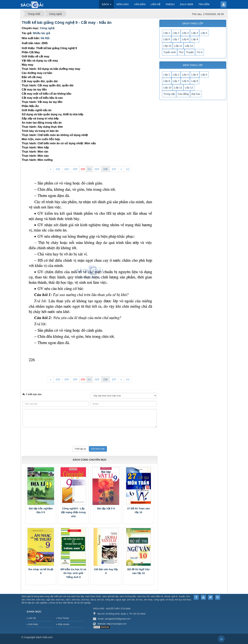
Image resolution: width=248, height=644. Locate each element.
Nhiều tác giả (42, 33)
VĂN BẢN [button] (140, 4)
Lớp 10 (167, 46)
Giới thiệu (33, 624)
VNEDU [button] (170, 4)
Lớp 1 (167, 33)
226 (105, 169)
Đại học (196, 94)
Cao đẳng (183, 94)
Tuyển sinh (170, 52)
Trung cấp (169, 94)
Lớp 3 (185, 33)
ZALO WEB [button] (187, 4)
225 (75, 169)
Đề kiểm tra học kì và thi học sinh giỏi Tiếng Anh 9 (73, 573)
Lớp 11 (178, 46)
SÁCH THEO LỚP (193, 23)
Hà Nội (45, 38)
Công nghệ (47, 28)
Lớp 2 (176, 33)
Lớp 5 (204, 33)
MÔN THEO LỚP (193, 65)
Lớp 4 (195, 33)
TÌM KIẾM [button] (204, 4)
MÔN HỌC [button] (123, 4)
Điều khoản (64, 624)
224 (67, 169)
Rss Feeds (63, 618)
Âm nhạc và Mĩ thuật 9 (41, 571)
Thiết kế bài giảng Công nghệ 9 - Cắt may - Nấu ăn (67, 22)
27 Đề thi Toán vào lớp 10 (139, 510)
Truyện (190, 52)
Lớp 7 (176, 39)
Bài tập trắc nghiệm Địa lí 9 (41, 510)
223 (58, 169)
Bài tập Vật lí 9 (106, 508)
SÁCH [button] (106, 5)
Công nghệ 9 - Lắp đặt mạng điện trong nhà (73, 512)
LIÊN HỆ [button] (156, 4)
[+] (128, 169)
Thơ (181, 52)
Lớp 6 (167, 39)
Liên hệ (32, 618)
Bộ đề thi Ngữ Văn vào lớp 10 (138, 571)
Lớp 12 (189, 46)
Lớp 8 (185, 39)
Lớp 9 (195, 39)
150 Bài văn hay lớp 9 (106, 571)
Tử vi (199, 52)
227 (114, 169)
